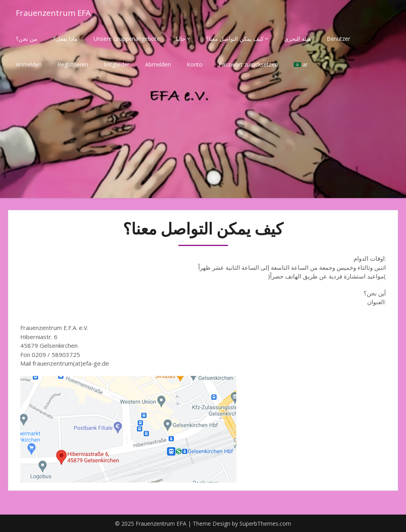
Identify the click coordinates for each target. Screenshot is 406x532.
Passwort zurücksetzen (248, 64)
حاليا (181, 39)
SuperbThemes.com (265, 523)
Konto (195, 64)
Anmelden (29, 64)
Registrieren (73, 64)
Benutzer (338, 39)
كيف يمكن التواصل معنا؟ (235, 39)
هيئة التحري (298, 39)
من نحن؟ (27, 39)
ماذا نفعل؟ (65, 39)
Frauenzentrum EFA (53, 13)
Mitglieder (117, 64)
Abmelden (158, 64)
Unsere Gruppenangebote (127, 39)
